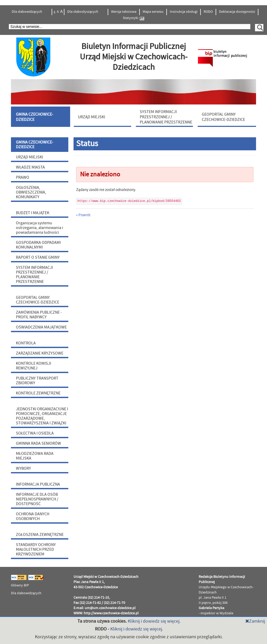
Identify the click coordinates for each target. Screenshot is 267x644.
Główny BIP (20, 585)
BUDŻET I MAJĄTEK (33, 213)
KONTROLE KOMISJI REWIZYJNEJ (34, 366)
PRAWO (23, 177)
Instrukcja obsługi (184, 12)
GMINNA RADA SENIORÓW (38, 443)
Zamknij (255, 621)
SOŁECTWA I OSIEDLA (35, 433)
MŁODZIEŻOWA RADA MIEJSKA (35, 456)
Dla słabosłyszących (83, 12)
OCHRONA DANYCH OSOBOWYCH (33, 516)
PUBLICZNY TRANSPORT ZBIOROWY (37, 381)
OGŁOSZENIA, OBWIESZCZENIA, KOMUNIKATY (31, 192)
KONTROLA (26, 343)
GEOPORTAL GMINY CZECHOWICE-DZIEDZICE (38, 300)
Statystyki (133, 18)
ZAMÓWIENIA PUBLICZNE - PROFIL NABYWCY (39, 315)
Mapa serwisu (153, 12)
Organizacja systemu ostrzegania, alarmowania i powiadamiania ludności (40, 228)
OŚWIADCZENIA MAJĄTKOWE (41, 327)
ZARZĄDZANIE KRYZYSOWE (40, 353)
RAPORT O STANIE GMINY (38, 257)
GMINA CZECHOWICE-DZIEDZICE (35, 145)
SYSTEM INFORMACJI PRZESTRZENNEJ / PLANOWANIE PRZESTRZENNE (34, 275)
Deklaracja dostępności (237, 12)
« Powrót (83, 215)
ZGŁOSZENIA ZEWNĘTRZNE (40, 535)
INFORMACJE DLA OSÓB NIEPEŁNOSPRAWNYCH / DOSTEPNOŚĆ (37, 499)
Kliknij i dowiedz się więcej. (154, 621)
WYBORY (23, 468)
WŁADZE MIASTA (30, 167)
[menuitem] (41, 117)
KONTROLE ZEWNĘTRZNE (38, 393)
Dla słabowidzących (27, 12)
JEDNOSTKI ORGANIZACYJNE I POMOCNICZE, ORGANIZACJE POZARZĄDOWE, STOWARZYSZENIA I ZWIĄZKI (42, 416)
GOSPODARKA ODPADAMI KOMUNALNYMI (38, 245)
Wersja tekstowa (124, 12)
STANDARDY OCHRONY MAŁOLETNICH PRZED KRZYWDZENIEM (36, 549)
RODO (208, 12)
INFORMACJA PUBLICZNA (38, 484)
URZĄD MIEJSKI (29, 157)
